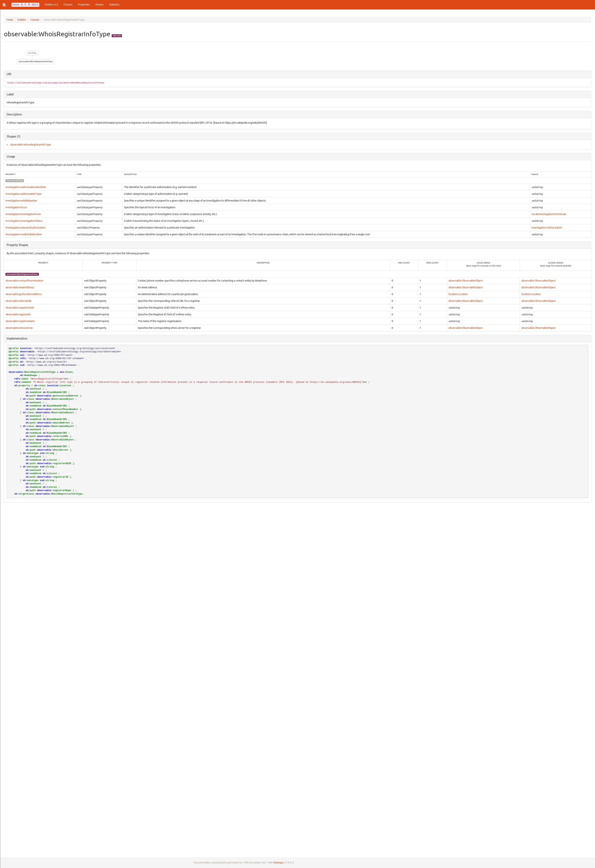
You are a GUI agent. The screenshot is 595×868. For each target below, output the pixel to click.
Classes (68, 5)
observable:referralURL (18, 301)
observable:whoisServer (19, 328)
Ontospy (278, 863)
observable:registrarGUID (20, 308)
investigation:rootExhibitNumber (24, 234)
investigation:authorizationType (23, 194)
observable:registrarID (18, 314)
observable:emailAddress (20, 287)
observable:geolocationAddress (23, 294)
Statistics (114, 5)
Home (10, 20)
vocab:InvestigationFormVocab (549, 214)
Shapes (100, 5)
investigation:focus (16, 207)
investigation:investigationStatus (24, 221)
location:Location (458, 294)
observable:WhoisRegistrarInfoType (36, 61)
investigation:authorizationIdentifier (26, 187)
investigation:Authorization (547, 228)
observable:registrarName (20, 321)
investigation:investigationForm (23, 214)
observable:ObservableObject (466, 281)
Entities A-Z (51, 5)
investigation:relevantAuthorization (25, 228)
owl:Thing (32, 53)
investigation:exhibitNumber (21, 201)
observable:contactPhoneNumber (24, 281)
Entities (22, 20)
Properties (84, 5)
